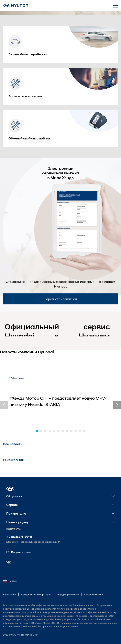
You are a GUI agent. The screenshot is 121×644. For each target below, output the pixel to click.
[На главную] (16, 6)
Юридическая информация (36, 594)
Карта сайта (10, 594)
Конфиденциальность (67, 594)
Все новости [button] (13, 444)
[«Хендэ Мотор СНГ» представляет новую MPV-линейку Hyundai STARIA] (60, 397)
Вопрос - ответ (19, 552)
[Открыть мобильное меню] (115, 5)
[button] (37, 431)
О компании (14, 460)
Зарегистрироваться (61, 299)
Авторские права (93, 594)
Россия (10, 581)
